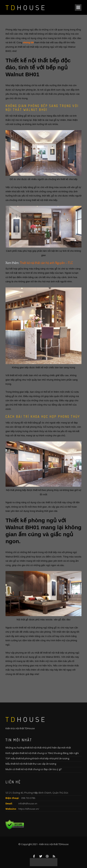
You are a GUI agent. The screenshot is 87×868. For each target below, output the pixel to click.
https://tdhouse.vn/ (29, 809)
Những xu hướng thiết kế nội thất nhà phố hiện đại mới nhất (38, 748)
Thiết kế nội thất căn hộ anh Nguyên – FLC (46, 263)
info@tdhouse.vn (28, 803)
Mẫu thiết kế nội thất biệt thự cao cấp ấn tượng (31, 764)
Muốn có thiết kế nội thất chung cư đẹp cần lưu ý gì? (34, 769)
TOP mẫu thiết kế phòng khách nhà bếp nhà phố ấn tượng (37, 758)
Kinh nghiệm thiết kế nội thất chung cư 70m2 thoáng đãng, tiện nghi (42, 753)
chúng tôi (28, 42)
